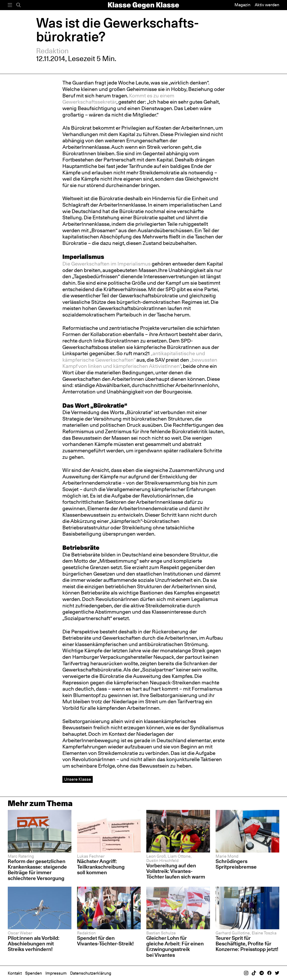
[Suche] (19, 5)
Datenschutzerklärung (91, 973)
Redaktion (52, 51)
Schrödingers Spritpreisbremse (236, 864)
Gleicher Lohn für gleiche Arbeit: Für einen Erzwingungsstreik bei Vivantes (175, 946)
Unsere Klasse (78, 779)
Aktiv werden (267, 5)
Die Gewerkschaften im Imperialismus (106, 264)
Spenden (34, 973)
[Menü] (10, 5)
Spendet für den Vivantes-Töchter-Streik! (105, 941)
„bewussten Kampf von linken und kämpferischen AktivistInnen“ (140, 363)
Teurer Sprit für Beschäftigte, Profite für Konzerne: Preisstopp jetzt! (247, 944)
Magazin (242, 5)
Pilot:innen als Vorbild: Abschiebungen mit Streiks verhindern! (34, 944)
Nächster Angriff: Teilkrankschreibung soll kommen (101, 867)
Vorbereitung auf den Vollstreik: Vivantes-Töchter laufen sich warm (176, 871)
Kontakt (15, 973)
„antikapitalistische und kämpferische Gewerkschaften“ (134, 357)
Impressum (56, 973)
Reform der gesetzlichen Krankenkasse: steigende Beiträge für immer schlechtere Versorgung (37, 870)
